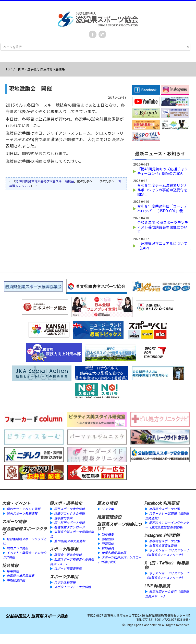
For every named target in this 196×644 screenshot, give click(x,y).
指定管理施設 (109, 517)
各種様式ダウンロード (69, 527)
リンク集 (108, 509)
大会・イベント (16, 503)
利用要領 (171, 503)
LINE (149, 586)
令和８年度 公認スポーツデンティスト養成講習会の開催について (163, 227)
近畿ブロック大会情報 (69, 514)
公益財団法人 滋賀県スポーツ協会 (37, 616)
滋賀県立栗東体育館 (163, 546)
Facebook (93, 34)
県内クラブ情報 (17, 548)
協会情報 (10, 566)
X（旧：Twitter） (160, 563)
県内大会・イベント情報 (23, 509)
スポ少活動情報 (65, 583)
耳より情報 (107, 503)
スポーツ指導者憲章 (68, 569)
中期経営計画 (16, 580)
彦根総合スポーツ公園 (164, 509)
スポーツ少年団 (64, 577)
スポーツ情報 (14, 522)
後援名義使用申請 (114, 553)
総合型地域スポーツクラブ (24, 531)
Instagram (153, 535)
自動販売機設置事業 (20, 576)
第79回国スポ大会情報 (70, 541)
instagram (102, 34)
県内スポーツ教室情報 (22, 514)
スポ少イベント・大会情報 (72, 587)
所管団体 (108, 544)
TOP (9, 69)
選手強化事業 (63, 518)
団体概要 (108, 535)
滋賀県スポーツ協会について (119, 527)
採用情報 (13, 571)
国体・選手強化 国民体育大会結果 (41, 69)
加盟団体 (108, 539)
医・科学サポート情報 (69, 523)
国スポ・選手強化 (66, 503)
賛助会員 (108, 548)
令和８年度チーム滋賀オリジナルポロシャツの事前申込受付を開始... (162, 190)
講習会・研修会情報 (68, 555)
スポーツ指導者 (64, 549)
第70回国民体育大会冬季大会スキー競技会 (45, 181)
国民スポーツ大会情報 (69, 509)
